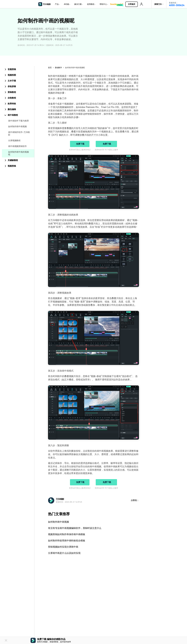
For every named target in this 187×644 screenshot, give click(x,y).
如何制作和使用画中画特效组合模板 (67, 541)
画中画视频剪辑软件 (17, 146)
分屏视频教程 (14, 141)
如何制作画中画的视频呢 (18, 153)
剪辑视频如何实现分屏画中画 (63, 547)
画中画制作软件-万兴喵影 (19, 133)
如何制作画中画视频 (17, 126)
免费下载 (80, 144)
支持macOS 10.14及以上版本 (106, 150)
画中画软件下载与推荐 (18, 121)
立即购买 (133, 4)
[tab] (18, 69)
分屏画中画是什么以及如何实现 (64, 553)
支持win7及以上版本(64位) (80, 150)
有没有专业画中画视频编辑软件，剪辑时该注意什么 (75, 528)
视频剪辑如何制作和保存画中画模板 (67, 534)
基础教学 (58, 68)
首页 (50, 68)
